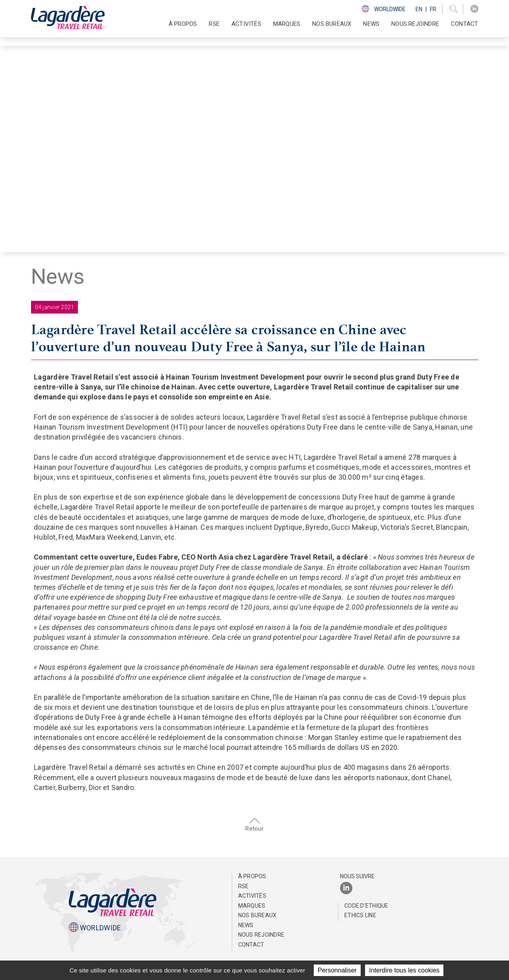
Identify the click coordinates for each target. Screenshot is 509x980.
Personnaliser (337, 970)
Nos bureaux (332, 24)
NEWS (371, 24)
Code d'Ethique (366, 906)
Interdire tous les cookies (404, 970)
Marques (287, 24)
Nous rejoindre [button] (415, 24)
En (419, 9)
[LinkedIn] (474, 9)
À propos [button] (183, 24)
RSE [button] (214, 24)
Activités (252, 896)
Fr (433, 9)
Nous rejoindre (261, 935)
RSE (244, 886)
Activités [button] (246, 24)
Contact (464, 24)
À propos (252, 876)
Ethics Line (360, 915)
